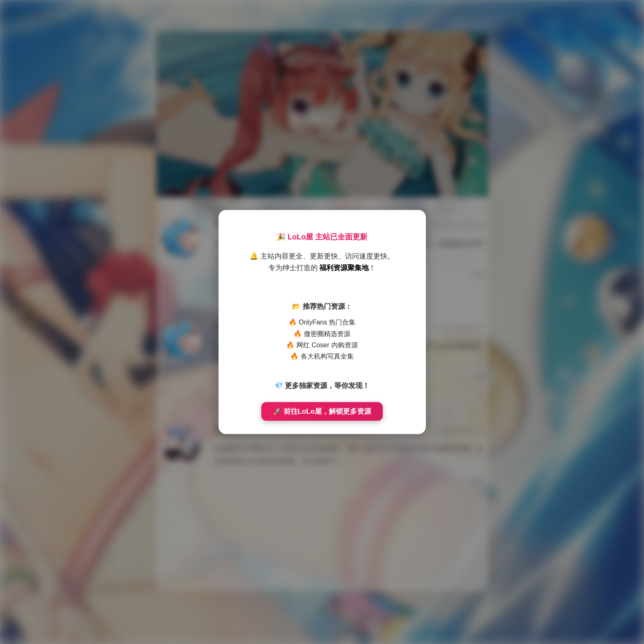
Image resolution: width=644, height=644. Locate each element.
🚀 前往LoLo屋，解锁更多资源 (322, 411)
